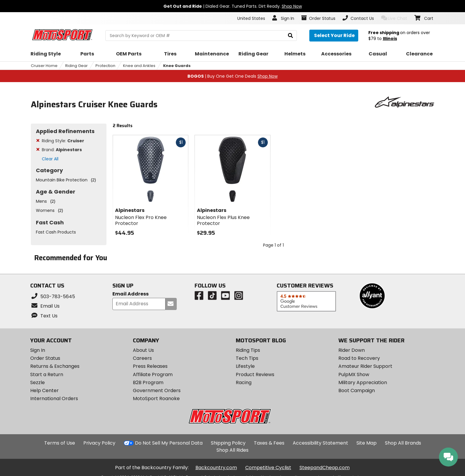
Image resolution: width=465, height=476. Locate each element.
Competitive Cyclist (268, 468)
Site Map (367, 443)
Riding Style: (63, 141)
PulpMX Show (354, 374)
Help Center (44, 390)
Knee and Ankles (139, 66)
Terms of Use (60, 443)
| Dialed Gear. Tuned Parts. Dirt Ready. (233, 6)
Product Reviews (255, 374)
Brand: (62, 150)
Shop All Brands (403, 443)
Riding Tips (248, 350)
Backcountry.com (216, 468)
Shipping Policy (228, 443)
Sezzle (38, 382)
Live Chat (394, 18)
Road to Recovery (359, 358)
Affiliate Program (153, 374)
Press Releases (150, 366)
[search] (290, 36)
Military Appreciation (363, 382)
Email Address (130, 294)
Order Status (45, 358)
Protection (105, 66)
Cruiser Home (44, 66)
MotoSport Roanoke (156, 398)
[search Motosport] (201, 36)
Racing (244, 382)
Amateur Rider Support (365, 366)
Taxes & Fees (269, 443)
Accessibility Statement (320, 443)
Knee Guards (177, 66)
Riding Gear (77, 66)
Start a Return (47, 374)
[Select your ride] (334, 36)
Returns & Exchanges (55, 366)
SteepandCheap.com (325, 468)
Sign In (38, 350)
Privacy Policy (99, 443)
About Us (143, 350)
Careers (142, 358)
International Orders (54, 398)
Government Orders (157, 390)
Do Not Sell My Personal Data (169, 443)
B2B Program (148, 382)
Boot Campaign (357, 390)
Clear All (50, 159)
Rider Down (352, 350)
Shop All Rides (232, 450)
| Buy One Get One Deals (232, 76)
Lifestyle (245, 366)
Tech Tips (247, 358)
